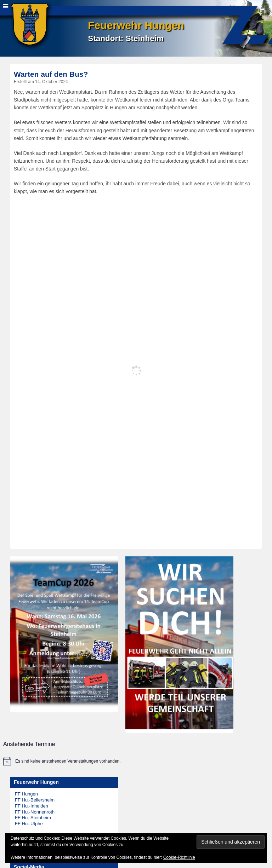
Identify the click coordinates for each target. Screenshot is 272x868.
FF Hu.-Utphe (29, 824)
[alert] (132, 761)
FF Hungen (26, 794)
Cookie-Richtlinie (179, 857)
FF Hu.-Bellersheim (35, 800)
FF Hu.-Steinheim (33, 818)
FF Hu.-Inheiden (32, 806)
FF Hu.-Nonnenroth (35, 812)
